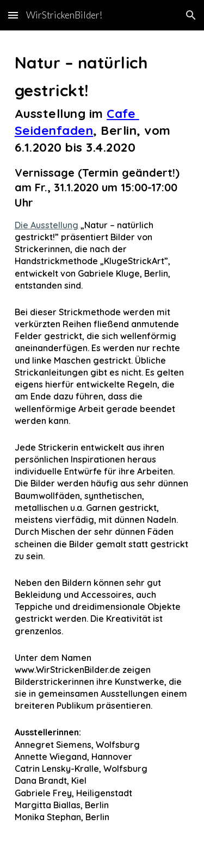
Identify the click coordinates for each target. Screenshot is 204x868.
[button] (13, 15)
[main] (102, 449)
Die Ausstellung (47, 225)
